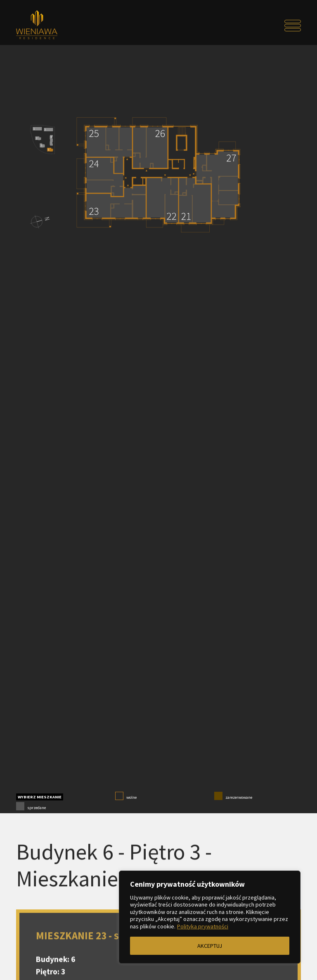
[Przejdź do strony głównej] (52, 26)
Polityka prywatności (203, 926)
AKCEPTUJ (210, 946)
